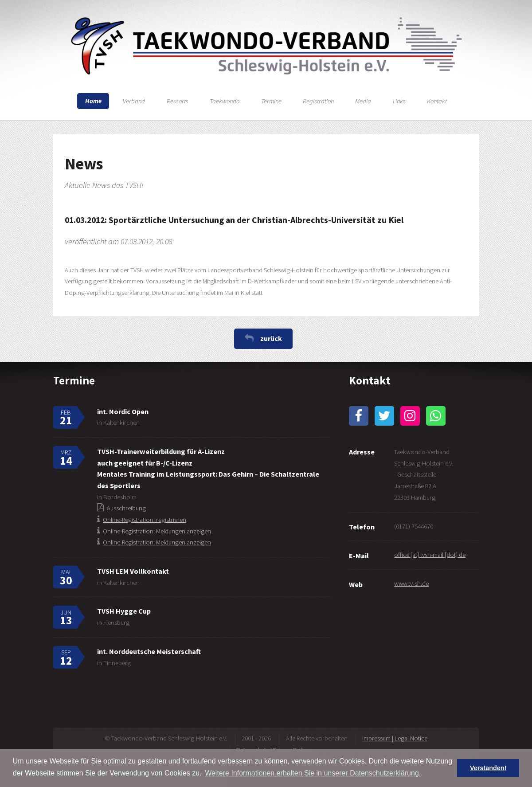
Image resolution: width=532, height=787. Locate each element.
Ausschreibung (126, 508)
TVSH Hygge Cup (124, 611)
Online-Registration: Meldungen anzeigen (157, 531)
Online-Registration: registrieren (145, 520)
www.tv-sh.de (411, 583)
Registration (318, 101)
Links (399, 101)
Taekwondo (225, 101)
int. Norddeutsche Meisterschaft (149, 651)
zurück (271, 338)
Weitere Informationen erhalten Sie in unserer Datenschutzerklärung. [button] (313, 773)
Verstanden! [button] (488, 768)
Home (93, 101)
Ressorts (178, 101)
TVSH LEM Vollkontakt (133, 571)
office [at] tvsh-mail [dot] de (430, 555)
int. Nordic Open (123, 411)
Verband (134, 101)
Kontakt (437, 101)
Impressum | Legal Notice (395, 738)
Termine (271, 101)
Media (363, 101)
